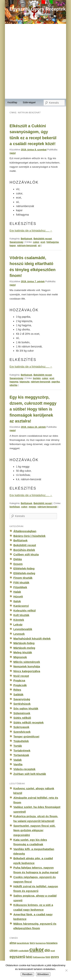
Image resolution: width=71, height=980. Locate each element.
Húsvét (18, 596)
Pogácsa (19, 680)
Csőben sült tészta (26, 554)
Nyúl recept (21, 676)
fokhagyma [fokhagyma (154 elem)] (39, 957)
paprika (56, 382)
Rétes (17, 690)
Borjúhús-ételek (24, 550)
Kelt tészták (21, 615)
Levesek (19, 634)
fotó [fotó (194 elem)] (48, 957)
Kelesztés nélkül (25, 610)
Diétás (18, 559)
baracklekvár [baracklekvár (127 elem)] (23, 943)
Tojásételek (21, 741)
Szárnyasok (21, 727)
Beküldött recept (43, 239)
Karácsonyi (21, 606)
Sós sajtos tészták (26, 708)
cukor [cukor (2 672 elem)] (37, 950)
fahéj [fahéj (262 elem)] (29, 957)
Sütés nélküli (22, 718)
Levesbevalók (23, 629)
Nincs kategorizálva (27, 671)
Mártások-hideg (24, 643)
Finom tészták (23, 578)
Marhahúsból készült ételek (32, 639)
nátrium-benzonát (27, 246)
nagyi (13, 153)
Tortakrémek (22, 750)
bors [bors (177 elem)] (32, 943)
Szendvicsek (22, 732)
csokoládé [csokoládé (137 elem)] (24, 951)
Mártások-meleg (24, 648)
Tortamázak (21, 755)
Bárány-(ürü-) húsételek (30, 536)
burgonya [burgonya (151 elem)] (41, 943)
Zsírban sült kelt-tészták (30, 774)
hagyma (14, 382)
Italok (17, 601)
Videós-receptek (25, 769)
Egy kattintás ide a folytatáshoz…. (31, 231)
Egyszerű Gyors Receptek (38, 9)
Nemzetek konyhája (27, 666)
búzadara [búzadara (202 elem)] (52, 943)
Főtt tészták (21, 582)
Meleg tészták (23, 652)
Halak (17, 592)
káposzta (25, 382)
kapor (13, 246)
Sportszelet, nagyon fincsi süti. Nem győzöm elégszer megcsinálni (35, 830)
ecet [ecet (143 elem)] (53, 951)
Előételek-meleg (24, 573)
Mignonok (20, 657)
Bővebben (43, 974)
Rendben (27, 974)
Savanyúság (16, 242)
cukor (36, 242)
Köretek (19, 620)
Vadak (18, 760)
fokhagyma (53, 242)
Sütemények (22, 713)
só (39, 246)
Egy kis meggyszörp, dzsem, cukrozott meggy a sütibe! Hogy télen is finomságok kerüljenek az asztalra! (33, 409)
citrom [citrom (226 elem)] (14, 950)
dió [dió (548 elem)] (47, 950)
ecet (43, 242)
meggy (32, 507)
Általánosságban (25, 531)
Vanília (18, 764)
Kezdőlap (12, 102)
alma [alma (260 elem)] (13, 943)
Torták (18, 746)
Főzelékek (20, 587)
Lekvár (18, 625)
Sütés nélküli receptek (29, 722)
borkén (37, 378)
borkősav (15, 507)
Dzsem (18, 564)
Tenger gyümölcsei (26, 736)
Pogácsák (20, 685)
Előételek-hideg (24, 568)
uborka (14, 385)
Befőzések (27, 239)
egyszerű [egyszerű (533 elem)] (17, 957)
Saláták (18, 694)
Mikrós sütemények (27, 662)
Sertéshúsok (22, 704)
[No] (66, 970)
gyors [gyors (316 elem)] (55, 957)
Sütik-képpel (29, 102)
